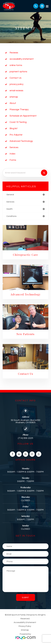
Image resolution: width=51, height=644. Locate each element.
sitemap (14, 97)
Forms (13, 160)
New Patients (25, 334)
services (10, 202)
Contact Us (15, 78)
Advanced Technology (21, 141)
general (10, 195)
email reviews (16, 91)
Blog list (14, 128)
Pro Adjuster (16, 135)
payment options (18, 72)
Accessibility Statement (25, 622)
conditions (11, 216)
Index (12, 154)
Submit (25, 598)
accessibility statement (22, 59)
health (10, 209)
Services (14, 147)
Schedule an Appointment (23, 116)
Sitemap (25, 630)
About (13, 103)
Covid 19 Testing (18, 122)
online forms (16, 65)
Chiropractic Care (25, 255)
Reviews (14, 53)
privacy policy (16, 84)
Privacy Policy (25, 626)
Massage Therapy (19, 109)
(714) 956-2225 (25, 438)
